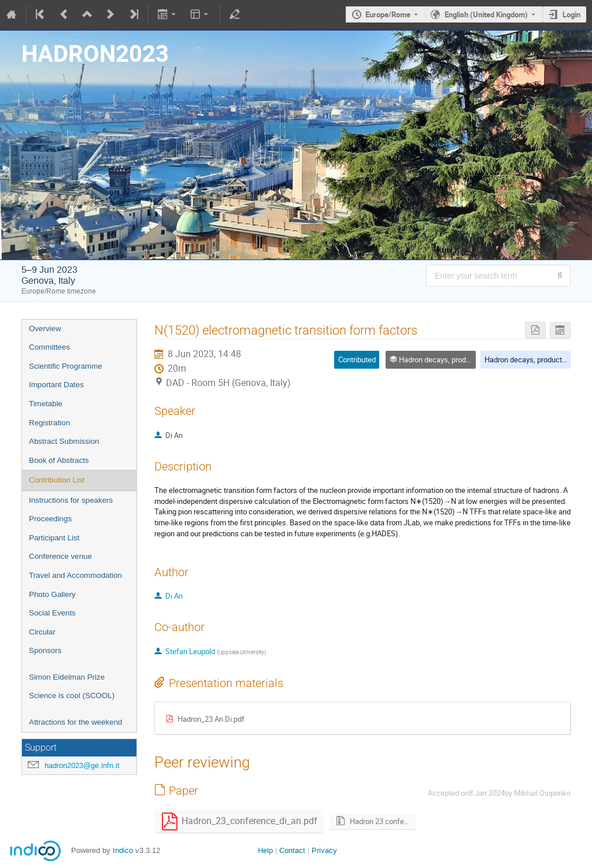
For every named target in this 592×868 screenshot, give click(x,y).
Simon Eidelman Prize (67, 677)
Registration (49, 423)
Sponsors (45, 650)
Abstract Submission (64, 441)
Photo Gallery (52, 594)
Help (265, 850)
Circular (42, 632)
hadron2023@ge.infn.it (82, 765)
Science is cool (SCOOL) (72, 695)
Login (571, 14)
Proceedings (50, 519)
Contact (292, 850)
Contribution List (57, 480)
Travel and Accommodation (75, 575)
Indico (123, 850)
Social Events (52, 613)
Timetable (46, 404)
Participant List (54, 538)
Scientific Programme (66, 366)
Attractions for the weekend (76, 722)
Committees (49, 347)
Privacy (324, 850)
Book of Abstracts (59, 460)
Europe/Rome (388, 14)
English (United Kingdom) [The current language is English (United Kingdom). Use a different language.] (486, 14)
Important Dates (56, 385)
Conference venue (60, 556)
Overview (45, 329)
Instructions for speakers (71, 500)
